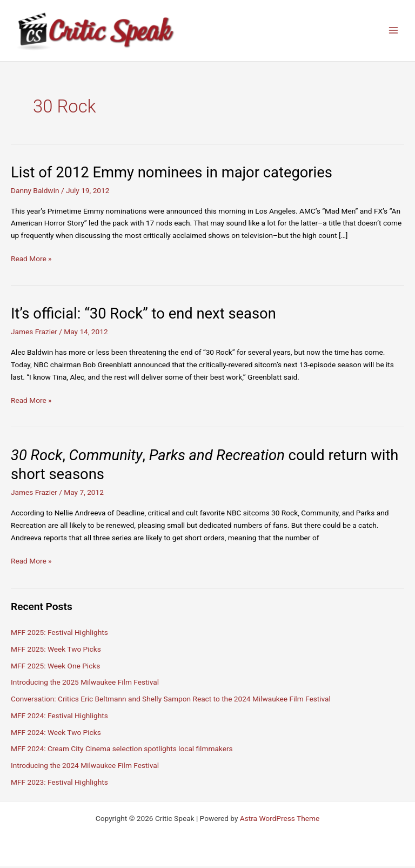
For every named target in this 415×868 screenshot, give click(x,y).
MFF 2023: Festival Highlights (59, 784)
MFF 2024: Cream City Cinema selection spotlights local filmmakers (122, 751)
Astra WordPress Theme (280, 820)
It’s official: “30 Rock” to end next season (143, 316)
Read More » (31, 261)
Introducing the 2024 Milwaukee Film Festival (85, 767)
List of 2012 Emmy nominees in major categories (172, 174)
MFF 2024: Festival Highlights (59, 717)
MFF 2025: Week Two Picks (56, 651)
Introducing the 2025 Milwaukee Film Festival (85, 684)
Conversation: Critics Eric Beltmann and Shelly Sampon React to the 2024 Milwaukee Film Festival (171, 701)
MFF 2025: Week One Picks (55, 667)
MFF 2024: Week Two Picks (56, 734)
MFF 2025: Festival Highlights (59, 634)
